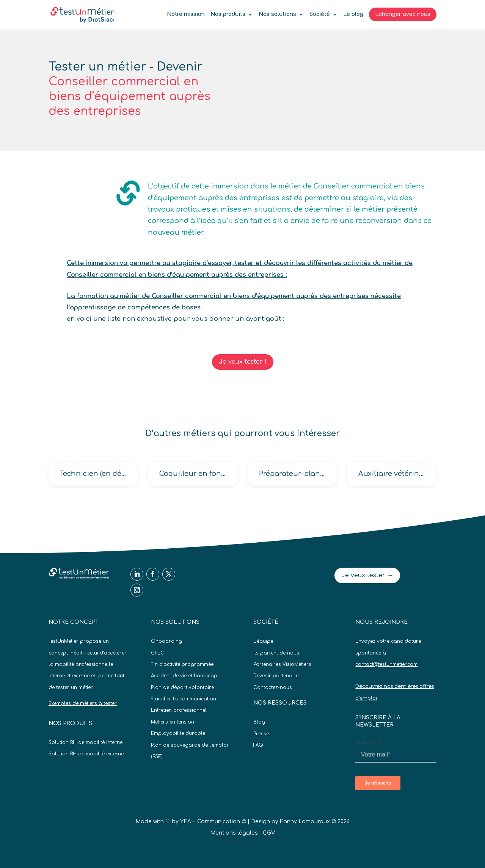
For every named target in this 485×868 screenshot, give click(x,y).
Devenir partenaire (276, 676)
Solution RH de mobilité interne (86, 742)
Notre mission (186, 14)
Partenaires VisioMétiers (282, 664)
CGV (269, 833)
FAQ (258, 745)
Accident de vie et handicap (184, 676)
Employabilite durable (178, 733)
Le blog (353, 14)
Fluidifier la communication (184, 699)
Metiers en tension (173, 722)
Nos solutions (277, 14)
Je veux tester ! (243, 362)
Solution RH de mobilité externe (86, 754)
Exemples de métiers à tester (83, 703)
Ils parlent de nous (276, 653)
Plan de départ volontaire (182, 687)
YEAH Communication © (213, 822)
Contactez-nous (273, 687)
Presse (261, 734)
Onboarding (166, 641)
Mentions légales (234, 833)
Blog (259, 722)
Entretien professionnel (179, 710)
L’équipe (263, 641)
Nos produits (228, 14)
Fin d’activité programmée (182, 664)
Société (320, 14)
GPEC (158, 653)
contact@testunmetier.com (386, 664)
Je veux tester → (367, 575)
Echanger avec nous (403, 14)
